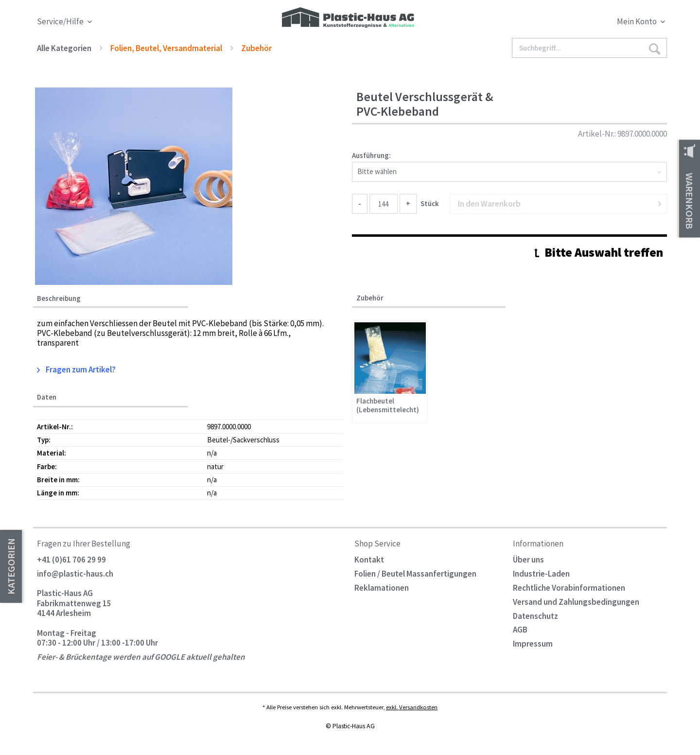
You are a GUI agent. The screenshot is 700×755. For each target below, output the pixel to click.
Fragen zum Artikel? (76, 369)
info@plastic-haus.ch (75, 574)
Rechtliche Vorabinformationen (569, 588)
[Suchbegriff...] (590, 48)
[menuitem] (587, 23)
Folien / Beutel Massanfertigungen (415, 574)
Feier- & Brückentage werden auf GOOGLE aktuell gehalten (141, 657)
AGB (520, 630)
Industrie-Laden (541, 574)
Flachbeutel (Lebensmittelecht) (388, 405)
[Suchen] (654, 48)
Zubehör (370, 298)
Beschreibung (59, 298)
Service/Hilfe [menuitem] (61, 22)
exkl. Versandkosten (412, 707)
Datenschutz (535, 616)
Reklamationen (382, 588)
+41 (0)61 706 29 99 (71, 560)
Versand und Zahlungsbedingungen (576, 602)
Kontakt (369, 560)
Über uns (528, 560)
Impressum (533, 644)
